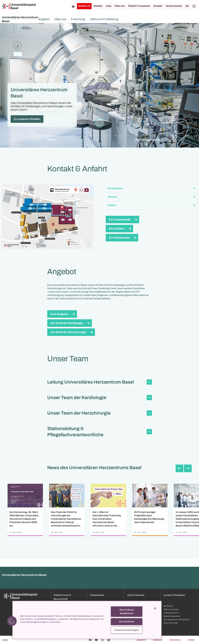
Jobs (109, 6)
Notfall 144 (84, 6)
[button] (152, 188)
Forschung (99, 19)
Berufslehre (168, 606)
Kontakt (158, 6)
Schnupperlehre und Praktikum (177, 620)
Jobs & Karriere (136, 595)
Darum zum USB (170, 623)
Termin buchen (174, 6)
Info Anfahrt (117, 229)
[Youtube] (96, 640)
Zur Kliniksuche (119, 238)
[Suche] (194, 6)
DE (187, 6)
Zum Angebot (59, 314)
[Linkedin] (109, 640)
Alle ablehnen (127, 622)
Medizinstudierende (172, 616)
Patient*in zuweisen (139, 6)
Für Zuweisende (120, 220)
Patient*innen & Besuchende (62, 597)
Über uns (120, 6)
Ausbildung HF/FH (171, 613)
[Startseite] (19, 6)
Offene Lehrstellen (171, 609)
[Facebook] (90, 640)
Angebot (65, 19)
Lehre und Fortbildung (125, 19)
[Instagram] (103, 640)
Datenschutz (175, 640)
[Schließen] (155, 608)
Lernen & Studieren (174, 595)
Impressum (158, 640)
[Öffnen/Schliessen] (194, 188)
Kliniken (98, 6)
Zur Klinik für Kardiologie (67, 323)
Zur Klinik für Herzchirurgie (68, 332)
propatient (141, 640)
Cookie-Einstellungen (127, 630)
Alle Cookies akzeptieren (127, 612)
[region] (87, 620)
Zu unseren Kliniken (27, 119)
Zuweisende (97, 595)
